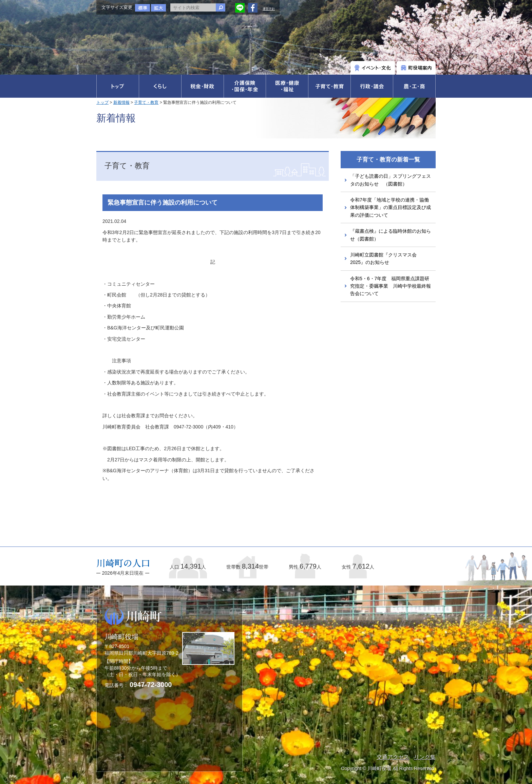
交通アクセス (393, 757)
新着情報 (121, 102)
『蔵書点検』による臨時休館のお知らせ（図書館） (391, 235)
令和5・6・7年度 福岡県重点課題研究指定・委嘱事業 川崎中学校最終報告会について (391, 286)
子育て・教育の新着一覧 (388, 160)
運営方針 (269, 9)
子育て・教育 (146, 102)
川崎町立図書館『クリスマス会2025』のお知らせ (383, 259)
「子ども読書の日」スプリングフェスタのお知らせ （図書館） (391, 180)
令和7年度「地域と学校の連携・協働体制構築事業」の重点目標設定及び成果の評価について (391, 207)
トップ (102, 102)
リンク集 (425, 757)
